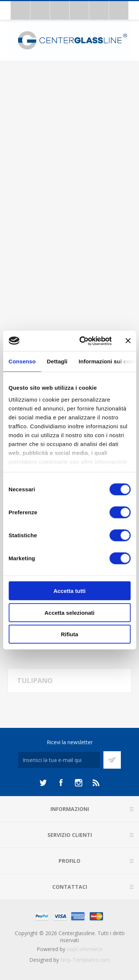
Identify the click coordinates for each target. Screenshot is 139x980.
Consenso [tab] (22, 361)
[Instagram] (79, 783)
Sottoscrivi (112, 760)
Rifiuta (69, 634)
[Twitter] (43, 783)
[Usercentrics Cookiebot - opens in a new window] (83, 341)
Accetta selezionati (69, 612)
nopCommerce (85, 949)
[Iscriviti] (59, 760)
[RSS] (96, 783)
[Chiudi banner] (128, 341)
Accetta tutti (69, 591)
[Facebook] (61, 783)
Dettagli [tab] (57, 361)
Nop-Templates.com (85, 960)
